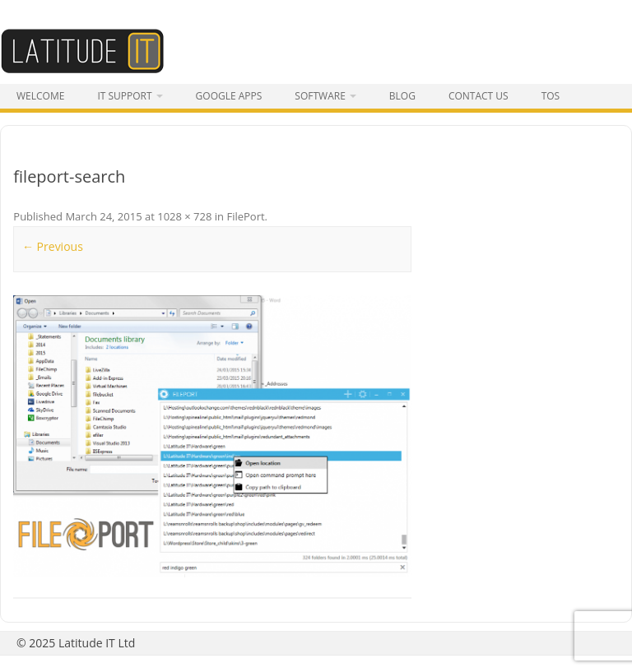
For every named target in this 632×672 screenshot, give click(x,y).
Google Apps (229, 96)
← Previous (53, 246)
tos (551, 96)
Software (320, 96)
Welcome (40, 96)
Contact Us (479, 96)
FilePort (245, 216)
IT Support (124, 96)
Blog (402, 96)
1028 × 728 (184, 216)
